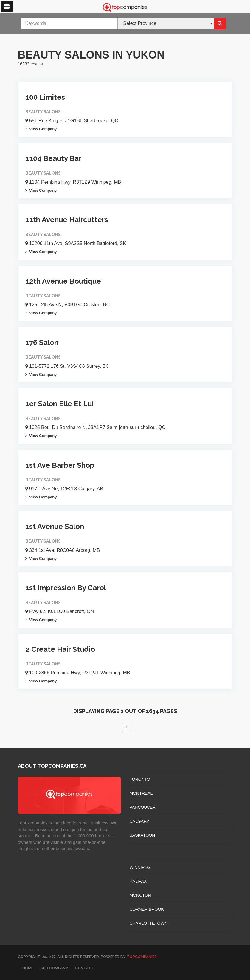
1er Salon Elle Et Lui (59, 404)
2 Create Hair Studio (60, 649)
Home (28, 968)
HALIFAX (138, 881)
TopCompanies (142, 957)
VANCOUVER (143, 807)
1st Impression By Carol (66, 588)
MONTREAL (141, 793)
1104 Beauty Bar (53, 158)
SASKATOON (142, 835)
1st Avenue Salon (55, 526)
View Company (41, 129)
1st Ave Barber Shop (60, 465)
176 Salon (42, 342)
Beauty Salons (43, 112)
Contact (85, 968)
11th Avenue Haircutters (67, 220)
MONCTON (140, 895)
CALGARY (140, 821)
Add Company (54, 968)
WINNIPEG (140, 867)
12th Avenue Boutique (63, 281)
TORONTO (140, 779)
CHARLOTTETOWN (149, 923)
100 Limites (45, 97)
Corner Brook (147, 909)
